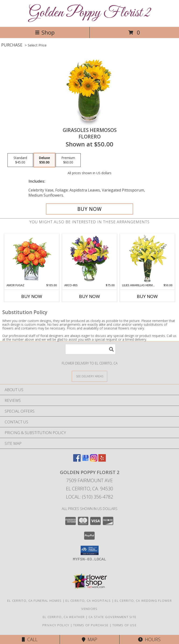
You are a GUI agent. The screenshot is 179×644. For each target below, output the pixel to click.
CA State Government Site (112, 617)
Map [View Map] (89, 639)
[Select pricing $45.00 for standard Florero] (20, 160)
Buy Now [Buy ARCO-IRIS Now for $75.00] (89, 296)
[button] (90, 550)
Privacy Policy (56, 625)
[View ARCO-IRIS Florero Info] (90, 258)
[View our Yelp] (102, 460)
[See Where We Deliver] (89, 376)
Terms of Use (124, 625)
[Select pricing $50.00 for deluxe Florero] (44, 160)
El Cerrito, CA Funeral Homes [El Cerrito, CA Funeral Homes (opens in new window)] (34, 601)
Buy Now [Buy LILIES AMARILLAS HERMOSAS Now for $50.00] (147, 296)
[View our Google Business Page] (85, 460)
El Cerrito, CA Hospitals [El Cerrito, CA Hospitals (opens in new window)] (88, 601)
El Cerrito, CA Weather (64, 617)
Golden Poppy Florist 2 (90, 13)
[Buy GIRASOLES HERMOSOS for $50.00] (89, 209)
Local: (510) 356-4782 (89, 497)
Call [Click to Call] (30, 639)
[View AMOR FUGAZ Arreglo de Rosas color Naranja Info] (32, 259)
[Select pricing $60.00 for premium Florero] (68, 160)
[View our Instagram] (94, 460)
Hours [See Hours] (149, 639)
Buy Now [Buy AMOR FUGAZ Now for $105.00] (32, 296)
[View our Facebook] (77, 460)
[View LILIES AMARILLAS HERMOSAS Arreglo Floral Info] (147, 259)
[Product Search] (90, 349)
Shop (45, 32)
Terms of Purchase (91, 625)
